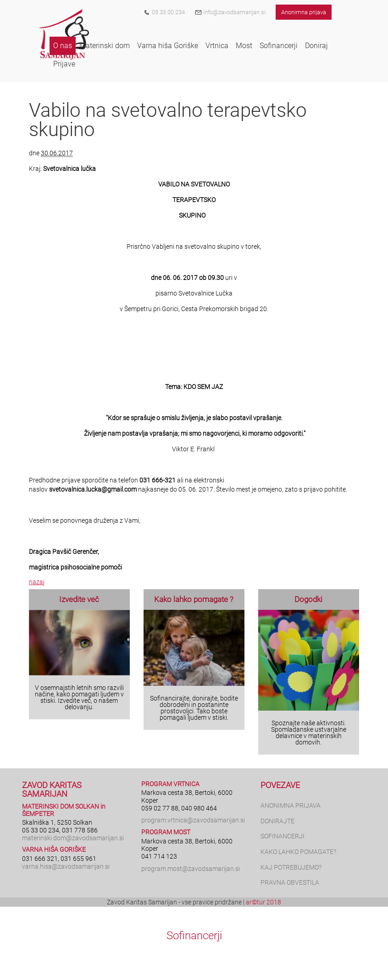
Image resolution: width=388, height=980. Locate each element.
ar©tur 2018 (263, 902)
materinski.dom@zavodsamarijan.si (73, 838)
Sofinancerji (194, 936)
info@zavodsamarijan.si (230, 12)
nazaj (37, 582)
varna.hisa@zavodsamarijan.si (66, 866)
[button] (63, 46)
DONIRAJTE (277, 821)
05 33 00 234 (168, 12)
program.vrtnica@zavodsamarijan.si (193, 820)
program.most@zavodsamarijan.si (191, 869)
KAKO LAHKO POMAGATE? (298, 852)
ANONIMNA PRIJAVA (291, 805)
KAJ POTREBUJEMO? (291, 867)
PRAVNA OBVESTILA (290, 882)
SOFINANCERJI (283, 836)
